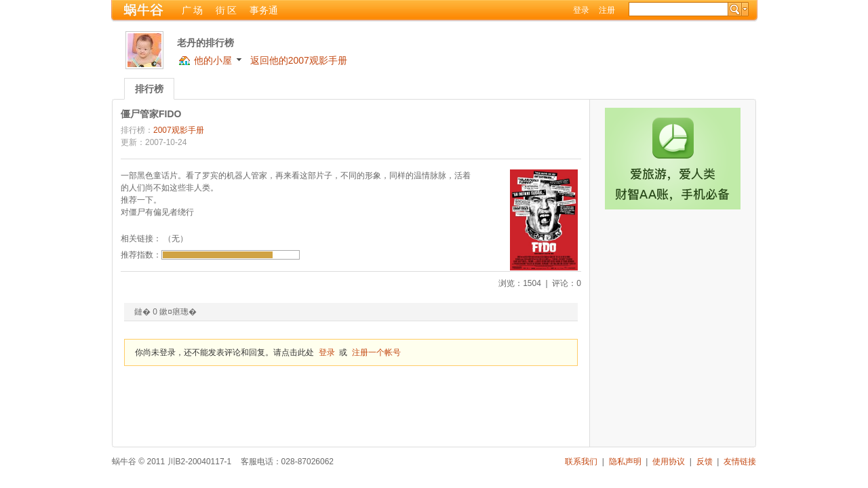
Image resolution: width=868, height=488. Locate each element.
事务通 (264, 10)
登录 (581, 10)
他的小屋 (213, 60)
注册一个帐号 (376, 352)
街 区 (226, 10)
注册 (607, 10)
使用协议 (669, 462)
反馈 (705, 462)
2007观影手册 (179, 130)
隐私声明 (625, 462)
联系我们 (581, 462)
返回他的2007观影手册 (299, 60)
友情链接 (740, 462)
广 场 (193, 10)
